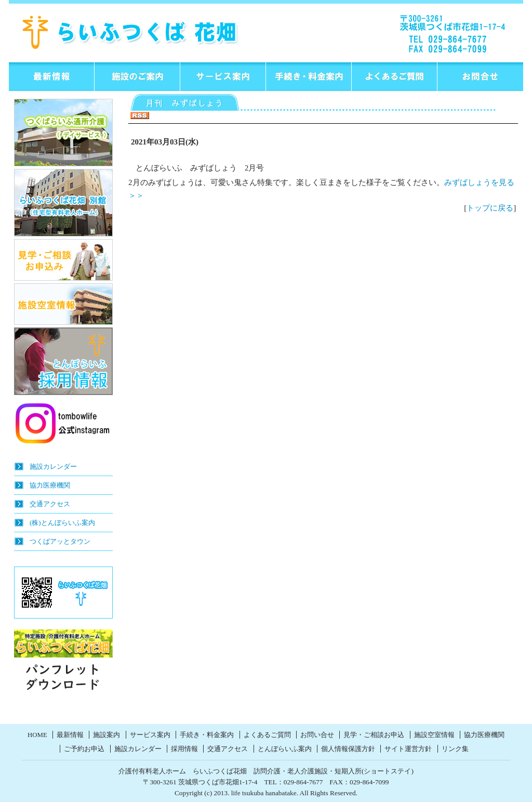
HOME (37, 735)
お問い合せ (317, 735)
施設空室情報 (434, 735)
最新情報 (70, 735)
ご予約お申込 (84, 749)
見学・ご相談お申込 (374, 735)
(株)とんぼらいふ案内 (62, 523)
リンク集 (455, 749)
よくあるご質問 (267, 735)
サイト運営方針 (408, 749)
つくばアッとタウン (60, 541)
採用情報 (184, 749)
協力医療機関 (50, 485)
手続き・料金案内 (207, 735)
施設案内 (107, 735)
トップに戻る (490, 208)
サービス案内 (150, 735)
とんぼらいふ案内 (285, 749)
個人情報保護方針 (348, 749)
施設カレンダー (53, 466)
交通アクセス (50, 504)
